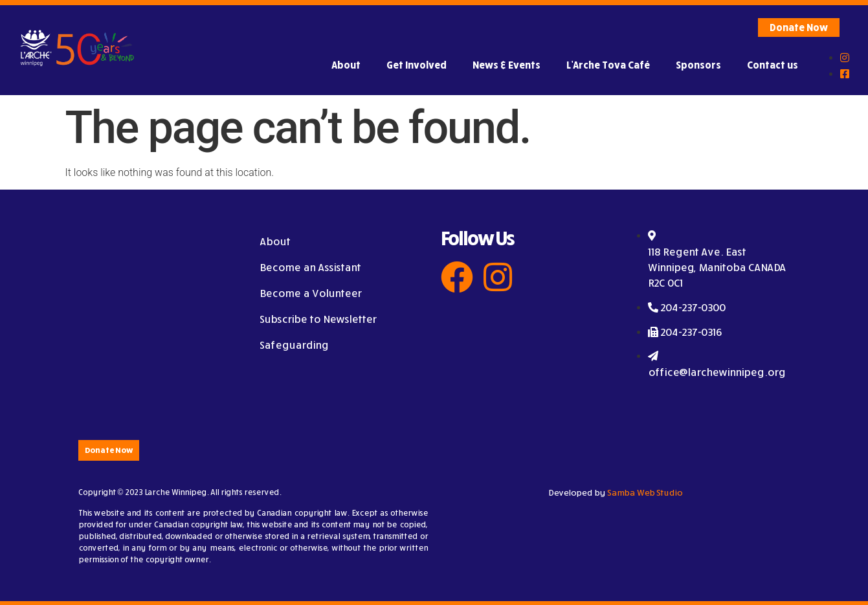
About (346, 65)
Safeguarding (294, 345)
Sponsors (698, 65)
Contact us (773, 65)
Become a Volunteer (310, 293)
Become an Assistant (310, 267)
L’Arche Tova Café (608, 65)
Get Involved (417, 65)
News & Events (506, 65)
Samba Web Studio (645, 492)
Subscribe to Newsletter (318, 319)
